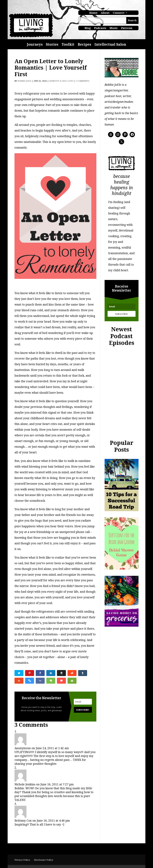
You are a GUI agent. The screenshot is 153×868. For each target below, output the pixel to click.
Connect (119, 13)
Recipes (84, 45)
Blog (88, 28)
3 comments (82, 81)
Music (114, 28)
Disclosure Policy (44, 860)
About (105, 13)
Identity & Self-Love (61, 81)
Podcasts (100, 28)
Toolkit (68, 45)
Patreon (127, 28)
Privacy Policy (22, 860)
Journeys (35, 45)
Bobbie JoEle (25, 81)
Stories (52, 45)
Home (93, 13)
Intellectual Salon (110, 45)
